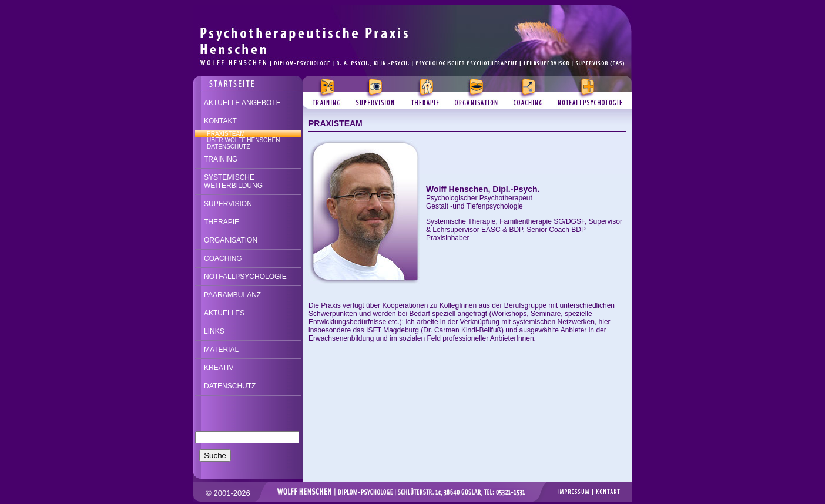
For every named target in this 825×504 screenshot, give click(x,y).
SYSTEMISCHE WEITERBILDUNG (233, 182)
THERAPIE (222, 222)
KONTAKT (220, 121)
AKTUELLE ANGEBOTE (242, 103)
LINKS (214, 331)
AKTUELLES (224, 313)
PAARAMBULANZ (232, 295)
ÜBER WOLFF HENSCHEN (243, 140)
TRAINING (221, 159)
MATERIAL (221, 350)
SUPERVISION (228, 204)
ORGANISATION (231, 240)
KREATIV (219, 368)
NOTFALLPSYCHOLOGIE (245, 277)
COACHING (223, 258)
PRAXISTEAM (226, 134)
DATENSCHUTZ (229, 147)
